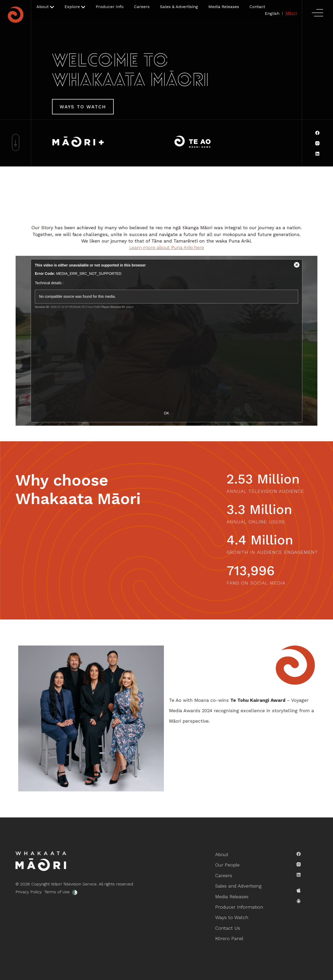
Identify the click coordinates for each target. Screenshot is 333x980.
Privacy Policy (25, 892)
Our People (228, 866)
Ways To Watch (83, 107)
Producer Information (239, 907)
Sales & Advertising (179, 7)
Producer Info (110, 7)
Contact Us (228, 927)
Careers (142, 7)
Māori (291, 13)
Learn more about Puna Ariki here (167, 247)
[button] (45, 7)
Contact (257, 7)
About (222, 856)
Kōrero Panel (230, 937)
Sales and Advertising (238, 886)
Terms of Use (54, 892)
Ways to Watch (232, 917)
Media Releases (224, 7)
